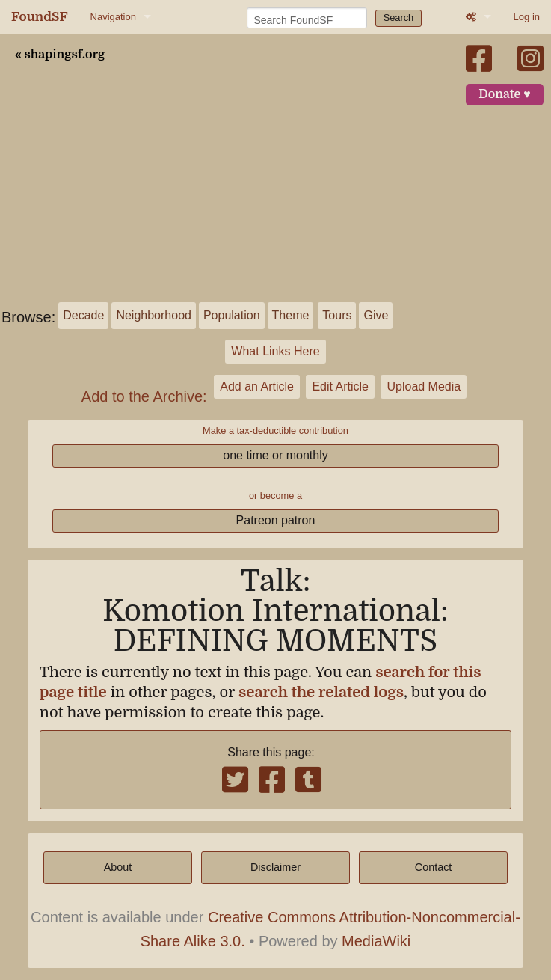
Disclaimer (275, 867)
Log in (527, 17)
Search (399, 18)
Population (232, 315)
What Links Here (275, 351)
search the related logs (321, 692)
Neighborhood (154, 315)
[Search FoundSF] (307, 18)
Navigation (113, 17)
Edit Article (340, 386)
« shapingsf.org (60, 55)
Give (376, 315)
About (118, 867)
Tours (337, 315)
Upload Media (424, 386)
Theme (291, 315)
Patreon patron (276, 520)
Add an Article (257, 386)
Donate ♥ (505, 94)
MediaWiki (376, 941)
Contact (434, 867)
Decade (83, 315)
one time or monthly (275, 455)
